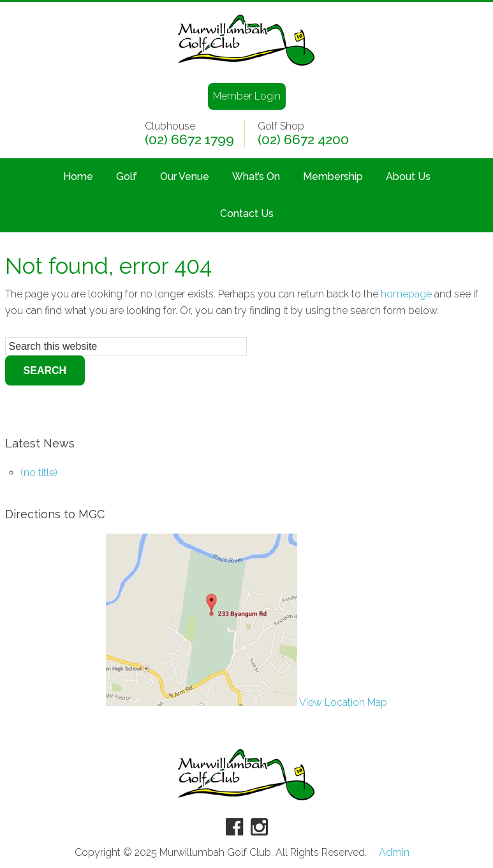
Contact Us (247, 213)
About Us (408, 176)
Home (78, 176)
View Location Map (246, 702)
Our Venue (185, 176)
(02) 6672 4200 (303, 140)
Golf (127, 176)
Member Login (247, 96)
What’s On (256, 176)
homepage (406, 294)
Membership (333, 176)
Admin (394, 853)
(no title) (39, 473)
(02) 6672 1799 (189, 140)
